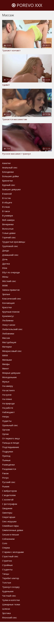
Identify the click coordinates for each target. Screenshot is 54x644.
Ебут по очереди (11, 272)
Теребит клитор (11, 578)
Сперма (6, 548)
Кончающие (8, 303)
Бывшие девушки (11, 189)
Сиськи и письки (11, 534)
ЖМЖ (5, 285)
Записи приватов (11, 290)
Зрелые (6, 294)
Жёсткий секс (9, 281)
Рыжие (6, 486)
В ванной (7, 194)
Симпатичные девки (13, 530)
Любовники (8, 334)
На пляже (7, 399)
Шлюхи (6, 609)
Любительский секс (12, 329)
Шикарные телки (11, 604)
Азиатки (6, 163)
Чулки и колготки (11, 600)
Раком (5, 473)
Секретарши (9, 517)
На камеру (8, 386)
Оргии (5, 434)
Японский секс (10, 617)
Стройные (7, 565)
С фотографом (10, 504)
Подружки (8, 451)
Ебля (5, 268)
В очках (6, 207)
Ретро (5, 478)
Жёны (5, 277)
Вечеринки (8, 224)
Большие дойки (10, 176)
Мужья (6, 382)
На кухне (7, 395)
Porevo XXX (27, 5)
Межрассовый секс (12, 351)
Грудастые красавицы (14, 242)
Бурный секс (9, 185)
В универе (8, 216)
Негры (6, 417)
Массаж (6, 338)
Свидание (7, 508)
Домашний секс (10, 255)
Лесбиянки (8, 320)
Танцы (6, 574)
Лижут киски (9, 325)
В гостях (6, 198)
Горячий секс (9, 237)
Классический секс (12, 299)
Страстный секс (10, 556)
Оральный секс (10, 425)
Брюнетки (7, 181)
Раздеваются (9, 469)
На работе (8, 408)
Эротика (6, 613)
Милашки (7, 360)
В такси (6, 211)
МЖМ (5, 355)
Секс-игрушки (9, 521)
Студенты (7, 569)
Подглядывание (11, 447)
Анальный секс (10, 167)
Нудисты (7, 421)
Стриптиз (7, 561)
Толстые (7, 583)
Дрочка (6, 264)
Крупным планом (11, 312)
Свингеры (7, 513)
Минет (6, 368)
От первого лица (11, 438)
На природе (8, 403)
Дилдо (6, 250)
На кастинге (8, 390)
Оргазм (6, 430)
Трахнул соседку (11, 587)
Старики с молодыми (13, 552)
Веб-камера (8, 220)
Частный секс (9, 596)
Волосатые (8, 229)
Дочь (5, 259)
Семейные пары (10, 526)
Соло (5, 543)
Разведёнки (8, 465)
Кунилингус (8, 316)
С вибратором (9, 491)
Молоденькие (9, 377)
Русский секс (9, 482)
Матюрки (7, 347)
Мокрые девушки (11, 373)
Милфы (6, 364)
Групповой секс (10, 246)
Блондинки (8, 172)
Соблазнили (8, 539)
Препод (6, 456)
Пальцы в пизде (11, 443)
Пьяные (6, 460)
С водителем (9, 495)
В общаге (7, 202)
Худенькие (8, 591)
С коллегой (8, 500)
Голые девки (9, 233)
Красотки (7, 307)
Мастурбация (9, 342)
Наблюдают (8, 412)
